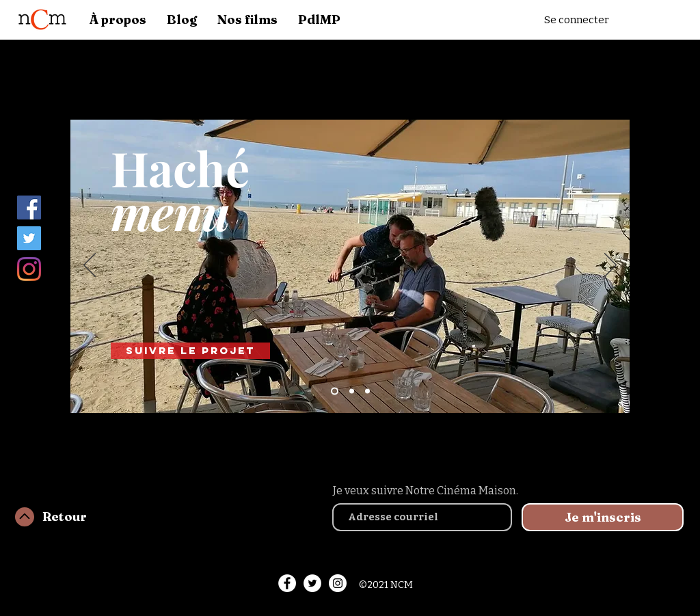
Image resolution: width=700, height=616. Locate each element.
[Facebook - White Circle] (287, 583)
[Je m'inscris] (603, 517)
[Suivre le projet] (190, 351)
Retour (65, 517)
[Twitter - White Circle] (312, 583)
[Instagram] (29, 269)
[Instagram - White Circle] (338, 583)
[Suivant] (610, 266)
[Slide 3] (367, 391)
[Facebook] (29, 207)
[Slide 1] (335, 391)
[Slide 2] (352, 391)
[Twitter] (29, 238)
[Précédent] (90, 266)
